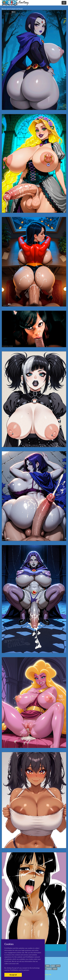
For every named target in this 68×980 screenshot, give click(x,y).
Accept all (13, 975)
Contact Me (47, 974)
